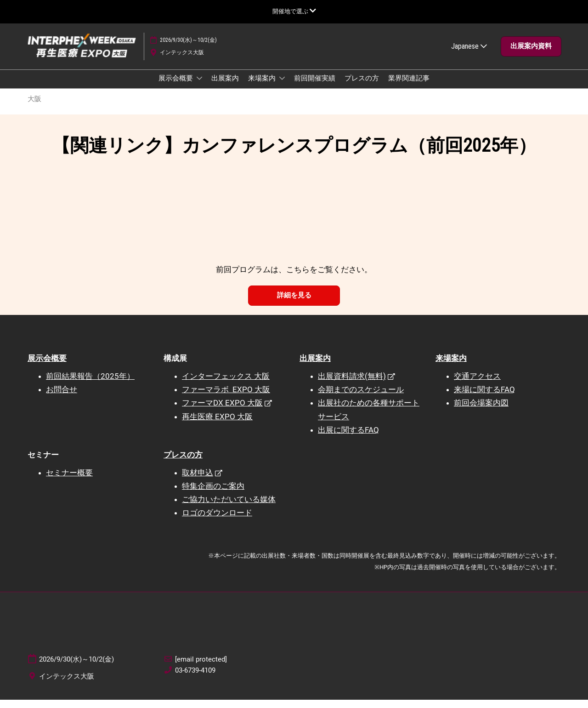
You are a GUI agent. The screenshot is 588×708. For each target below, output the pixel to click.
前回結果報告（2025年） (90, 384)
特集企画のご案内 (213, 494)
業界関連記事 (409, 87)
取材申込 (198, 481)
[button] (531, 55)
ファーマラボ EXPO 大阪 (226, 398)
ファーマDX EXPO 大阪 (222, 411)
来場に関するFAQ (484, 398)
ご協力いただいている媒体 (229, 508)
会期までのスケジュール (361, 398)
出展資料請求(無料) (352, 384)
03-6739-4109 (195, 679)
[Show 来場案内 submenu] (282, 87)
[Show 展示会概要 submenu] (199, 87)
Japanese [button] (469, 55)
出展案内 (225, 87)
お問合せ (62, 398)
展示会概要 (176, 87)
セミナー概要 (69, 481)
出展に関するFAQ (348, 438)
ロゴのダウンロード (217, 521)
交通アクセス (477, 384)
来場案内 (263, 87)
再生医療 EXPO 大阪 (217, 425)
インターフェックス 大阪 (226, 384)
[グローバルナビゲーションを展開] (294, 11)
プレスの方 (362, 87)
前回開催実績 (315, 87)
